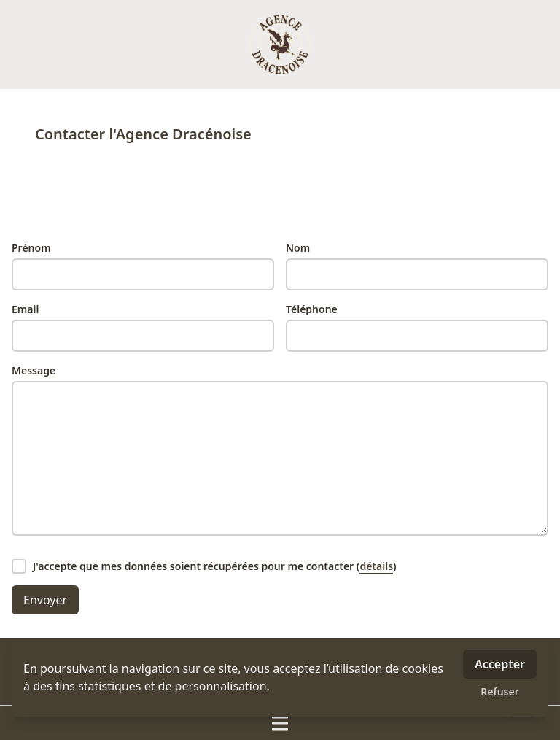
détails (376, 566)
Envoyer (45, 600)
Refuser (500, 691)
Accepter (500, 664)
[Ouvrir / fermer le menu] (280, 723)
